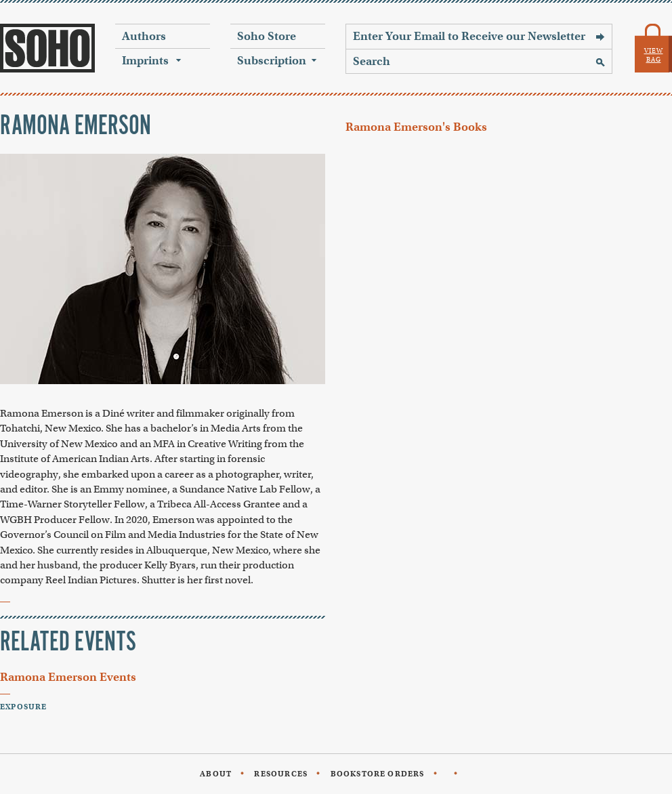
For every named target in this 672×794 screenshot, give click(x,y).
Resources (281, 774)
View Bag (654, 55)
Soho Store (267, 36)
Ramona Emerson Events (68, 677)
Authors (144, 36)
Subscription (272, 61)
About (216, 774)
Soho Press (47, 48)
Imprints (145, 61)
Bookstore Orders (378, 774)
